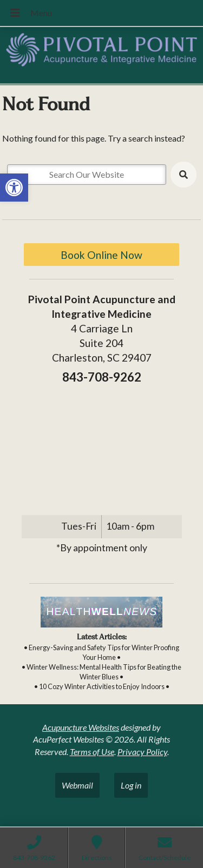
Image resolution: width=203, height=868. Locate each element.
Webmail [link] (77, 785)
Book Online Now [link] (101, 255)
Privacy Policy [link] (142, 752)
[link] (14, 188)
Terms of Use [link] (92, 752)
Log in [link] (131, 785)
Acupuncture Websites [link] (81, 727)
